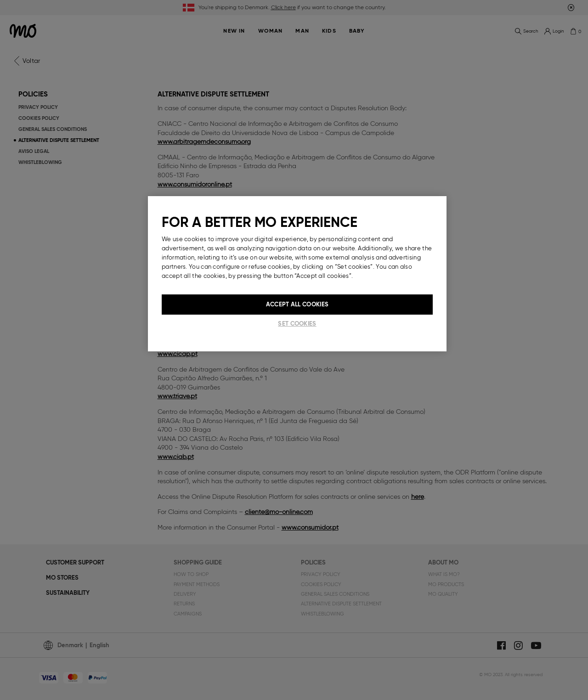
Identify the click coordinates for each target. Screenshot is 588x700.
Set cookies (297, 324)
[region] (297, 274)
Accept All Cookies (297, 304)
